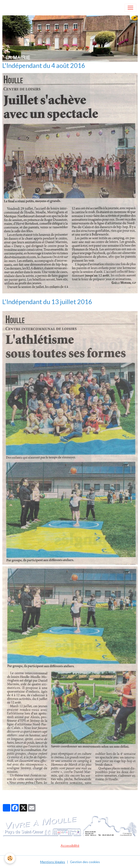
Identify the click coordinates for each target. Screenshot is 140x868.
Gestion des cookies (85, 862)
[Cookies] (10, 858)
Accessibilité (70, 845)
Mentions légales (53, 862)
